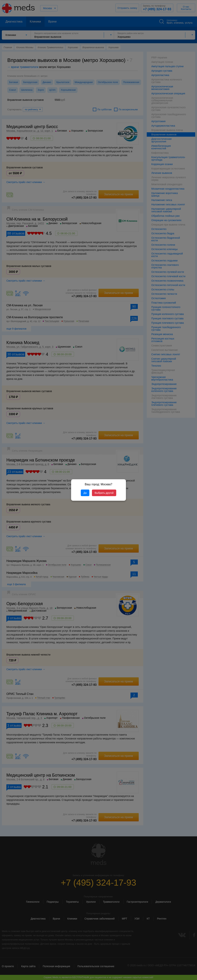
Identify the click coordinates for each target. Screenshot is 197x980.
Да (85, 493)
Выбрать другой (104, 493)
